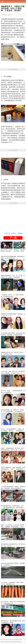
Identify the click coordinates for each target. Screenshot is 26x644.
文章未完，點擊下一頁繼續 (13, 233)
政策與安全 (7, 642)
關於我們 (3, 642)
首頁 (3, 1)
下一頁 (13, 238)
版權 (15, 642)
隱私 (13, 642)
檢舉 (9, 15)
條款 (11, 642)
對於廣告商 (19, 642)
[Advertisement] (13, 218)
